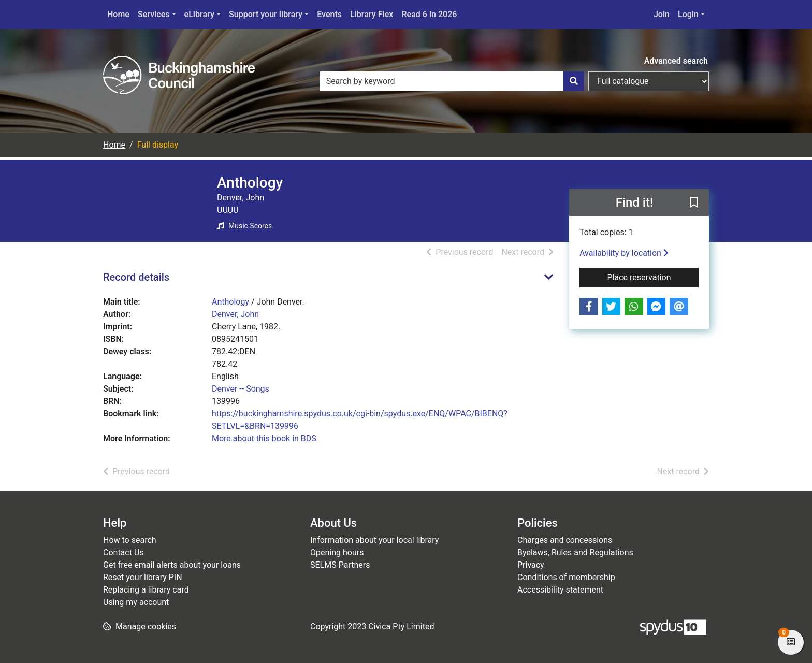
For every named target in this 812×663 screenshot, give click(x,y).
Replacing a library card (146, 590)
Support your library (266, 14)
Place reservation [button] (653, 277)
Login (688, 14)
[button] (694, 203)
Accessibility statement (560, 590)
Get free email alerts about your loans (172, 565)
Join (662, 14)
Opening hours (337, 552)
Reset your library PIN (143, 577)
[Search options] (649, 81)
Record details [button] (136, 277)
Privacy (531, 565)
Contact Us (124, 552)
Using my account (136, 602)
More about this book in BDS (264, 438)
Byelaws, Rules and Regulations (575, 552)
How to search (130, 540)
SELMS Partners (340, 565)
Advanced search (676, 61)
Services (154, 14)
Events (329, 14)
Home (118, 14)
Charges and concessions (565, 540)
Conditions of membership (566, 577)
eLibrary (199, 14)
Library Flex (372, 14)
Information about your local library (374, 540)
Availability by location (624, 253)
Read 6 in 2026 (429, 14)
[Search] (574, 81)
